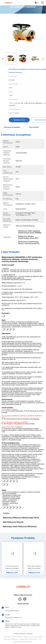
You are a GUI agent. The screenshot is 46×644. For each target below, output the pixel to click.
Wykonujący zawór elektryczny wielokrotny (20, 527)
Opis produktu (34, 127)
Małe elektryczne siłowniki (13, 522)
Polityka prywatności (20, 634)
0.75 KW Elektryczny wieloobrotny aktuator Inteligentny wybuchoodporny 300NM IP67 (12, 567)
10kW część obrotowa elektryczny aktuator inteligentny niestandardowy (34, 567)
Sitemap (30, 634)
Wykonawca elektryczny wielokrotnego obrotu (21, 518)
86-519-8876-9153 (12, 611)
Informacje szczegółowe (12, 127)
